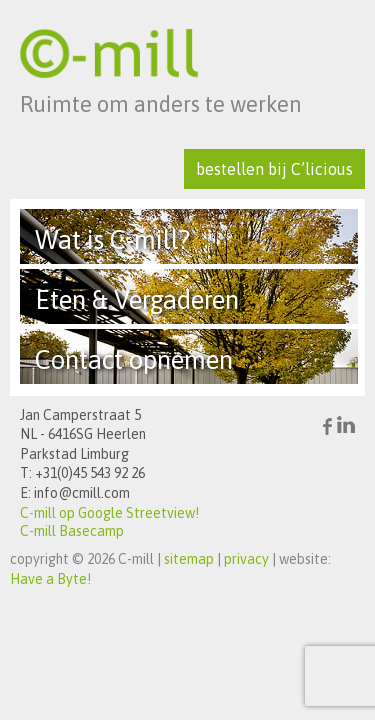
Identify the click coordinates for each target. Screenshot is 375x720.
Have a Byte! (50, 579)
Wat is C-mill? (112, 240)
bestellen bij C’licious (274, 169)
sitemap (189, 559)
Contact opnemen (134, 360)
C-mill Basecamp (72, 531)
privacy (246, 559)
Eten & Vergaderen (137, 300)
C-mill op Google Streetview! (109, 513)
